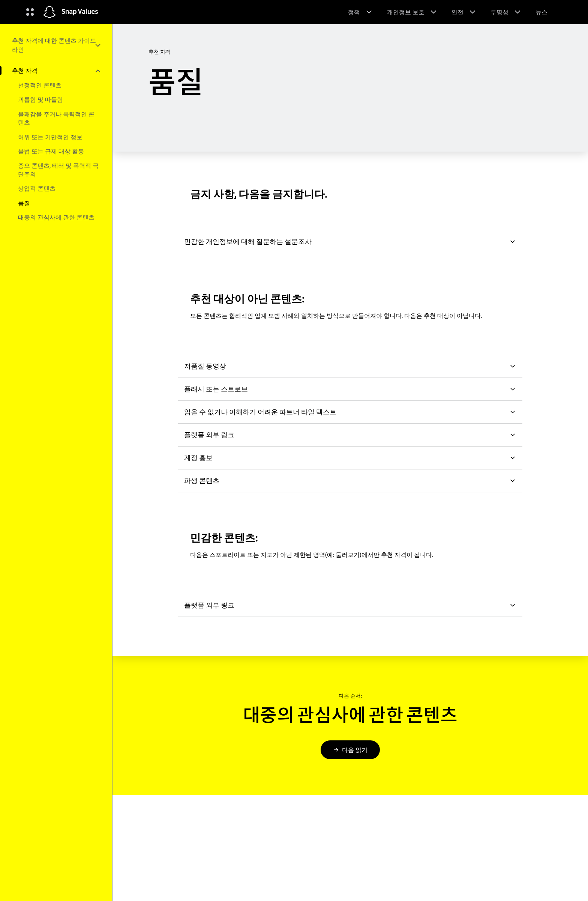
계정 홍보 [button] (350, 458)
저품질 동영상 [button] (350, 366)
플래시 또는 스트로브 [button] (350, 389)
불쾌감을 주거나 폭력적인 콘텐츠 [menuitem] (56, 118)
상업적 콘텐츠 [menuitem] (37, 188)
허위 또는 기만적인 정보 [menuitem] (50, 137)
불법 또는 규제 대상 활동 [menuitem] (51, 151)
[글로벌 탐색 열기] (30, 12)
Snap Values (80, 12)
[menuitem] (56, 45)
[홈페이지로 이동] (49, 12)
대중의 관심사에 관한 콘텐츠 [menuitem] (56, 217)
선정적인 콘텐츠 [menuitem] (40, 85)
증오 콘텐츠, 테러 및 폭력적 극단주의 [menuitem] (58, 170)
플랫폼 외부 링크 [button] (350, 435)
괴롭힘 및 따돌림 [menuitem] (40, 99)
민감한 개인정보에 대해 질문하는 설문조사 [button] (350, 241)
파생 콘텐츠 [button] (350, 481)
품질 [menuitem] (24, 203)
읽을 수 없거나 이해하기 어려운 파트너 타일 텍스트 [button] (350, 412)
